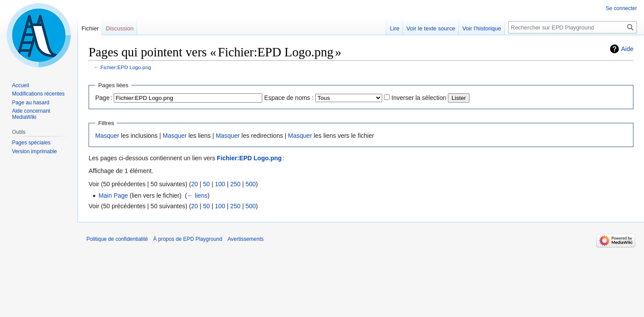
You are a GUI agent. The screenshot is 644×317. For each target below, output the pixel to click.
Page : (104, 98)
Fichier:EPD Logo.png (126, 67)
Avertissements (246, 239)
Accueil (20, 85)
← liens (197, 195)
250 (235, 184)
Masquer (107, 136)
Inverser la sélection (419, 98)
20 (194, 184)
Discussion (120, 28)
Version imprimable (34, 151)
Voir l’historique (482, 28)
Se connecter (621, 8)
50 (206, 184)
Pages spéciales (31, 143)
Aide (627, 49)
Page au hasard (31, 103)
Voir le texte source (431, 28)
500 (251, 184)
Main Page (113, 195)
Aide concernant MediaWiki (31, 114)
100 (220, 184)
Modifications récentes (38, 94)
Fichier (90, 28)
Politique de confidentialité (117, 239)
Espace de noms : (289, 98)
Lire (395, 28)
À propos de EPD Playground (188, 239)
